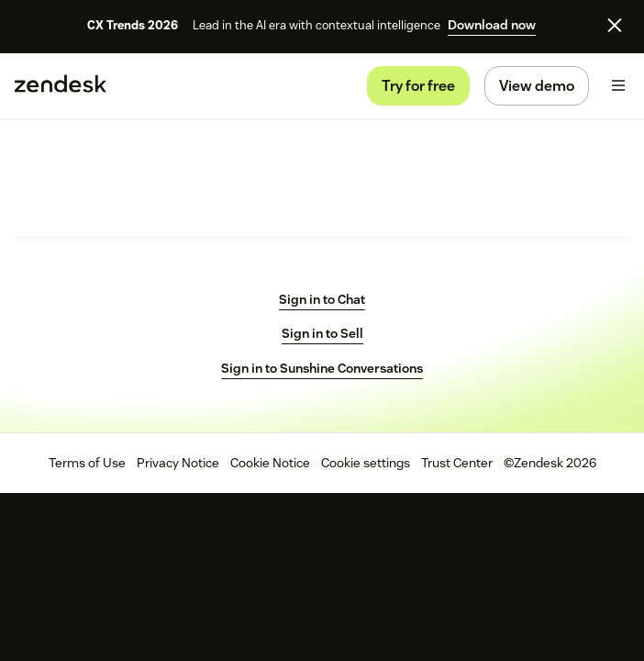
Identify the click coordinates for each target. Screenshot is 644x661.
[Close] (615, 25)
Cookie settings (366, 463)
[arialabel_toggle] (618, 85)
